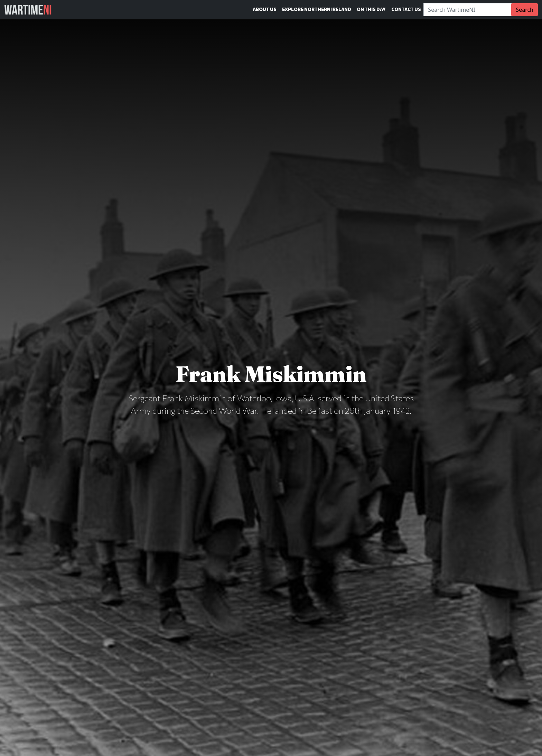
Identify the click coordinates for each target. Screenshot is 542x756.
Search (525, 10)
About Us (265, 9)
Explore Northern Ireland (317, 9)
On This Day (371, 9)
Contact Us (406, 9)
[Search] (468, 10)
